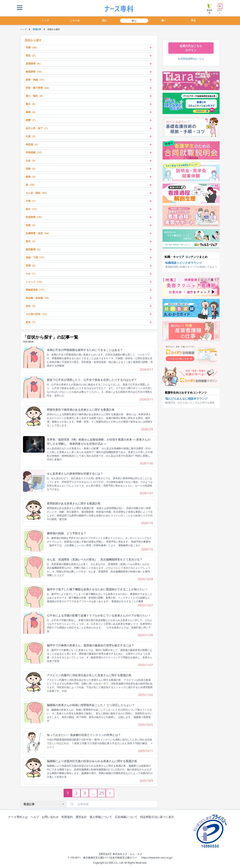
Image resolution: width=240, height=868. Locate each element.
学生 (193, 20)
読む (105, 20)
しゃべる (75, 20)
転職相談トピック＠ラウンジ (184, 263)
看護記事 (37, 29)
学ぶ (134, 21)
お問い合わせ (51, 817)
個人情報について (102, 817)
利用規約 (68, 817)
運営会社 (82, 817)
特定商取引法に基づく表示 (158, 817)
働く (164, 20)
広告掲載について (127, 817)
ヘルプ (35, 817)
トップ (45, 20)
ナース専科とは (19, 817)
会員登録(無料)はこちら (191, 59)
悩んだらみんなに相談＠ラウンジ (186, 399)
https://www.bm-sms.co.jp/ (157, 858)
